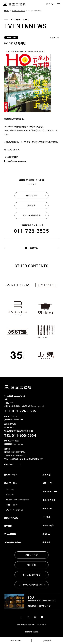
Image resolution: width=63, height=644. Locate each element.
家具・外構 (10, 505)
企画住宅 (10, 494)
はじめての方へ (11, 475)
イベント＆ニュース (51, 491)
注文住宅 (10, 489)
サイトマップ (41, 624)
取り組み (46, 534)
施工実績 (47, 475)
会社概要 (47, 517)
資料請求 (47, 640)
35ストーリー (48, 483)
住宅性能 (8, 526)
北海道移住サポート (13, 542)
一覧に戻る (33, 248)
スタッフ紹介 (48, 525)
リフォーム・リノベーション (16, 500)
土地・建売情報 (49, 500)
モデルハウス (48, 508)
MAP (40, 406)
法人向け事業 (10, 534)
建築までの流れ (11, 518)
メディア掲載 (11, 37)
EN (52, 4)
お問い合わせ (16, 640)
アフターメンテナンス (15, 510)
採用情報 (47, 542)
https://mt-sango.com (15, 161)
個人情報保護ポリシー (26, 624)
